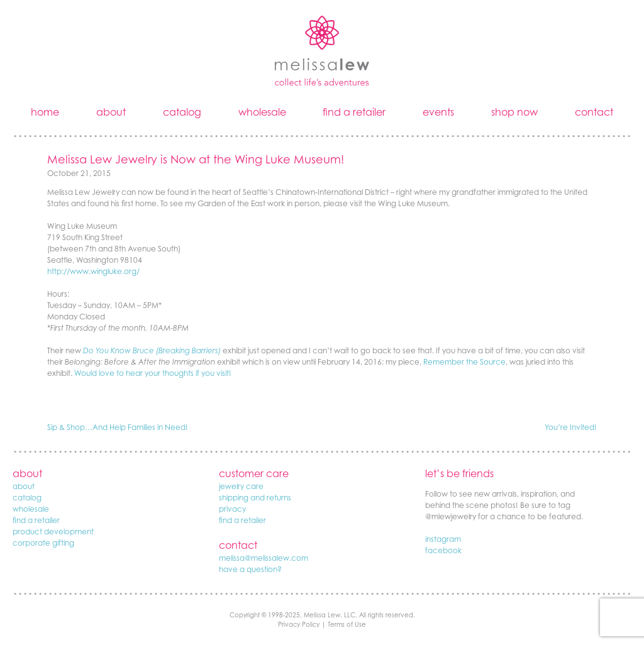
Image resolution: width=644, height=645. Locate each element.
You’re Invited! (571, 427)
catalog (182, 112)
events (438, 112)
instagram (443, 539)
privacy (232, 509)
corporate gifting (43, 543)
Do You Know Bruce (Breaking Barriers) (152, 350)
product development (53, 532)
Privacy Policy (299, 624)
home (45, 112)
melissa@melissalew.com (264, 558)
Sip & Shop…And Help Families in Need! (118, 427)
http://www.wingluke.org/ (93, 271)
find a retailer (354, 112)
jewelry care (241, 486)
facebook (443, 550)
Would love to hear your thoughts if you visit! (153, 373)
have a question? (250, 569)
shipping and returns (255, 498)
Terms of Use (347, 624)
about (111, 112)
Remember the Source (464, 362)
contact (594, 112)
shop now (514, 112)
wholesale (262, 112)
